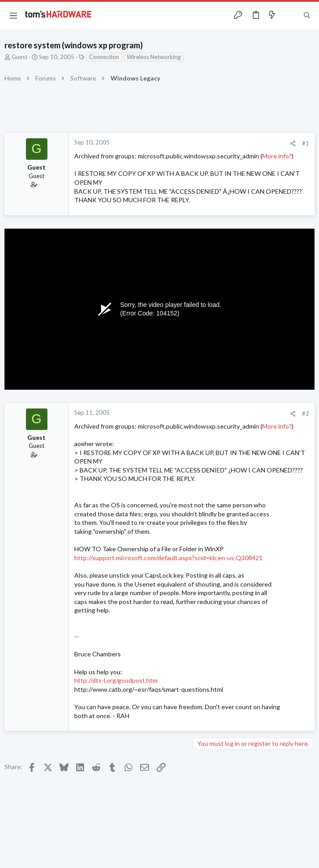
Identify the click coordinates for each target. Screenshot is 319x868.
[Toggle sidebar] (289, 15)
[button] (13, 15)
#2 (306, 413)
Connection (104, 57)
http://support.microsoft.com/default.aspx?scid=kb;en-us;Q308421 (168, 558)
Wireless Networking (154, 57)
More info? (277, 156)
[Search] (307, 15)
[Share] (293, 143)
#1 (306, 143)
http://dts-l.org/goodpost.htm (116, 680)
